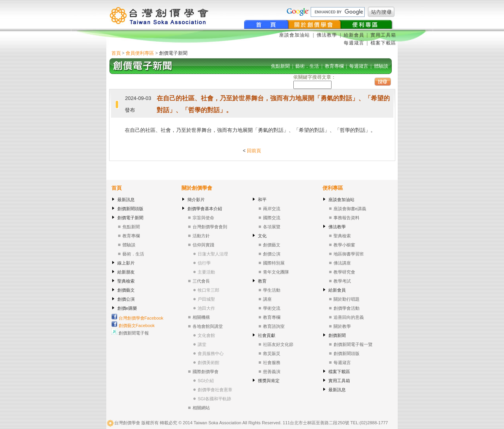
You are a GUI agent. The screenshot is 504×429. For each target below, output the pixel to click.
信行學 (204, 263)
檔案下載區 (383, 43)
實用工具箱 (383, 35)
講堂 (202, 344)
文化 (262, 236)
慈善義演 (272, 372)
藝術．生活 (133, 254)
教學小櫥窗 (344, 245)
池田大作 (206, 308)
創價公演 (126, 299)
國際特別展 (274, 263)
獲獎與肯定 (269, 381)
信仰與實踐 (203, 245)
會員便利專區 (140, 53)
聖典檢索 (126, 281)
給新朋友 (126, 272)
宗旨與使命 (203, 218)
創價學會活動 (346, 308)
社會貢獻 (267, 335)
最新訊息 (126, 200)
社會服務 (272, 362)
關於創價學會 (197, 188)
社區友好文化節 (278, 344)
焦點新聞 (131, 227)
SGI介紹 (206, 381)
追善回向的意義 (349, 317)
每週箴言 (354, 43)
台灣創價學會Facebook (137, 318)
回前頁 (254, 151)
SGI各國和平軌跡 (214, 399)
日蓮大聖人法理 (213, 254)
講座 (267, 299)
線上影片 (126, 263)
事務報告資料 (346, 218)
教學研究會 (344, 272)
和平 (262, 200)
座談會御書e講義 (350, 209)
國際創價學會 (206, 372)
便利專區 (333, 188)
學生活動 (272, 290)
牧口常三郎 (208, 290)
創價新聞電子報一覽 (353, 344)
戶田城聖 (206, 299)
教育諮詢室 (274, 326)
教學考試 (342, 281)
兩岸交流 (272, 209)
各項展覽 (272, 227)
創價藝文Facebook (133, 325)
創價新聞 (337, 335)
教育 (262, 281)
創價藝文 (126, 290)
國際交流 (272, 218)
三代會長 (201, 281)
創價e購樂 (127, 308)
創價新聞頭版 (130, 209)
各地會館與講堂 (208, 326)
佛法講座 (342, 263)
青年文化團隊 (276, 272)
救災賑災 (272, 353)
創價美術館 (208, 362)
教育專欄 (131, 236)
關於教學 (342, 326)
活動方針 (201, 236)
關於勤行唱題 (346, 299)
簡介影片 (196, 200)
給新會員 (354, 35)
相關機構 (201, 317)
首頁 (116, 53)
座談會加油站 (295, 35)
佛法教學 (327, 35)
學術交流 (272, 308)
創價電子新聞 (130, 218)
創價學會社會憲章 (215, 390)
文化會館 (206, 335)
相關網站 (201, 408)
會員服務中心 (211, 353)
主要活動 (206, 272)
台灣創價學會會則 (210, 227)
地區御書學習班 (349, 254)
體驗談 (129, 245)
